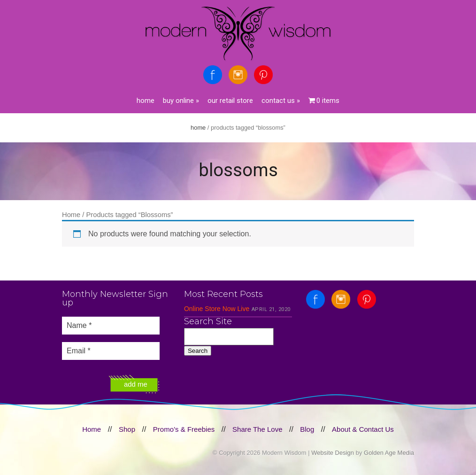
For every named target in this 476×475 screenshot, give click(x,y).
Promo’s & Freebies (184, 429)
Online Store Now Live (217, 309)
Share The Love (257, 429)
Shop (127, 429)
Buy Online (181, 101)
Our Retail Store (230, 101)
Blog (307, 429)
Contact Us (281, 101)
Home (146, 101)
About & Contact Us (363, 429)
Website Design (333, 453)
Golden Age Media (389, 453)
